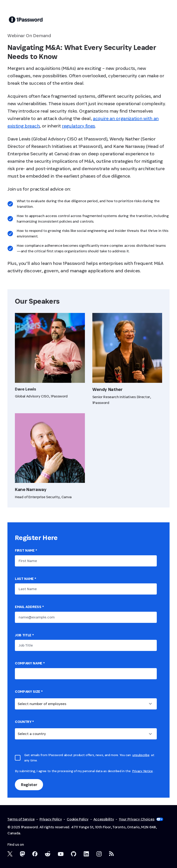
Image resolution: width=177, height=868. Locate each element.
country (24, 722)
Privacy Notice (142, 771)
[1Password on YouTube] (61, 854)
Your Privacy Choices (141, 819)
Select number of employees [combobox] (42, 704)
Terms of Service (21, 819)
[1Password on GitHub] (74, 854)
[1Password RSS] (112, 854)
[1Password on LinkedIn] (86, 854)
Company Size (29, 691)
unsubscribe (141, 755)
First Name (26, 550)
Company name (30, 663)
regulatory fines (78, 126)
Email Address (29, 607)
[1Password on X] (10, 854)
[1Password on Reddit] (48, 854)
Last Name (25, 579)
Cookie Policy (78, 819)
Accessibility (104, 819)
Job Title (24, 635)
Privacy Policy (51, 819)
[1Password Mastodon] (22, 854)
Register (29, 785)
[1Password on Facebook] (35, 854)
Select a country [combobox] (32, 734)
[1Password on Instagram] (99, 854)
